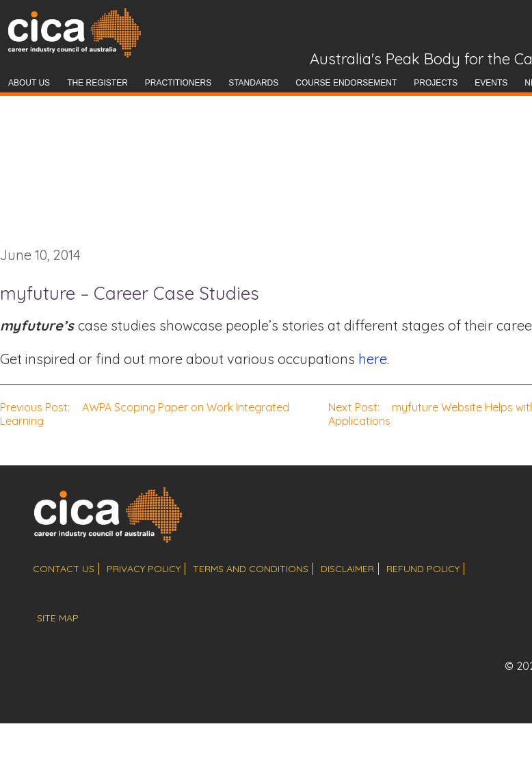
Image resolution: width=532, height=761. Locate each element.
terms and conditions (251, 569)
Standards (253, 83)
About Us (29, 83)
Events (491, 83)
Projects (436, 83)
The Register (97, 83)
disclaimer (347, 569)
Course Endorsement (346, 83)
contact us (64, 569)
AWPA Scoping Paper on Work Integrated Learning (145, 414)
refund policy (423, 569)
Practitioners (178, 83)
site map (58, 618)
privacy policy (144, 569)
